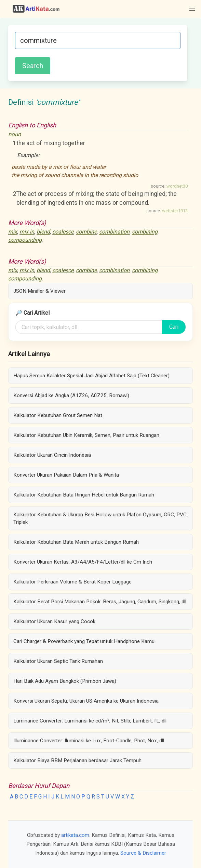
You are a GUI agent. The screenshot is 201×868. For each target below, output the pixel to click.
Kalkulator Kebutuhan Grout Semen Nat (58, 415)
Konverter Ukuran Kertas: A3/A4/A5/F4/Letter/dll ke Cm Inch (83, 562)
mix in (27, 232)
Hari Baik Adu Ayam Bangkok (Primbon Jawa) (65, 681)
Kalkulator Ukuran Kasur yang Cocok (54, 621)
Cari (174, 327)
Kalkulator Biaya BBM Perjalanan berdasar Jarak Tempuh (77, 760)
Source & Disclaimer (143, 853)
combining (145, 232)
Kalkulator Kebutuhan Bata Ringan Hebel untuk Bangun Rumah (84, 495)
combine (86, 232)
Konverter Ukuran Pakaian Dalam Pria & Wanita (66, 475)
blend (43, 232)
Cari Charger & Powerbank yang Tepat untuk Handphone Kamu (84, 641)
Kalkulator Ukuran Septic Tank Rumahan (58, 661)
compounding (25, 240)
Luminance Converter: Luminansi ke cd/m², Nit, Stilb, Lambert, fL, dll (90, 721)
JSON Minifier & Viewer (39, 291)
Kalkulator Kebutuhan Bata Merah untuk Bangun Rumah (76, 542)
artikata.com (75, 835)
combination (114, 232)
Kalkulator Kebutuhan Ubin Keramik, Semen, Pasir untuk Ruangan (86, 435)
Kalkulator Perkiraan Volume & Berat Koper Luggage (72, 582)
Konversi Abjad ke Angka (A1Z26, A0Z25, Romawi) (71, 395)
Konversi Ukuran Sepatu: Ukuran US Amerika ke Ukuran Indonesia (86, 701)
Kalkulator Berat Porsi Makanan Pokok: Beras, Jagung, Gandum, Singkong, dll (100, 602)
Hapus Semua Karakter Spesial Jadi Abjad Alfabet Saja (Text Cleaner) (91, 376)
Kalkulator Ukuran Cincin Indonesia (52, 455)
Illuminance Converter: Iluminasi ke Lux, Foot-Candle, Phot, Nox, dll (89, 741)
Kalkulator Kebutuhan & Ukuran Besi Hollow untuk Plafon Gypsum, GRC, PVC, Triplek (100, 518)
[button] (192, 9)
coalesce (63, 232)
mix (13, 232)
